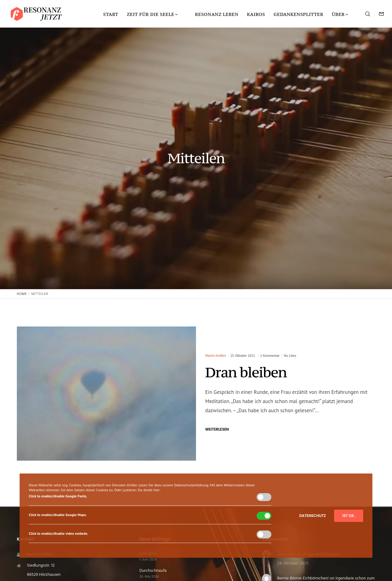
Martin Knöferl (216, 356)
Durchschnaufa (153, 571)
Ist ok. (349, 516)
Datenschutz (313, 516)
